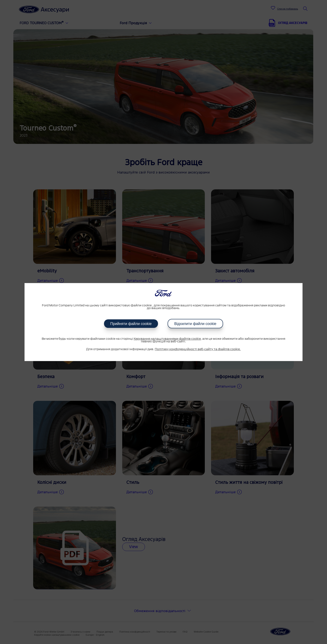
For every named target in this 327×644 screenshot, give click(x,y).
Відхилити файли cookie (195, 324)
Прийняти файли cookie (131, 324)
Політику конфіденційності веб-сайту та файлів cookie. (198, 349)
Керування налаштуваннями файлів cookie (167, 339)
